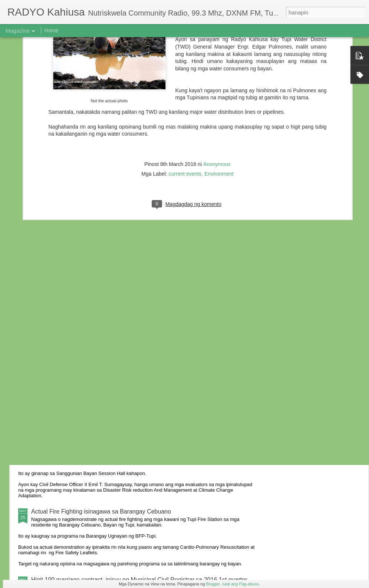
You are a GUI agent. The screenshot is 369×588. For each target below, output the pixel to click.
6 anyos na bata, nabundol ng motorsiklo (85, 329)
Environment (219, 77)
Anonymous (217, 67)
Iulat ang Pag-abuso (240, 584)
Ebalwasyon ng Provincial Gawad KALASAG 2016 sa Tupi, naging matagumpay (136, 449)
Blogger (213, 584)
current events (185, 77)
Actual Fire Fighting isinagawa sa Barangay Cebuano (101, 511)
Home (51, 30)
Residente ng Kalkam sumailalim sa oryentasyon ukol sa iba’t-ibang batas (128, 397)
